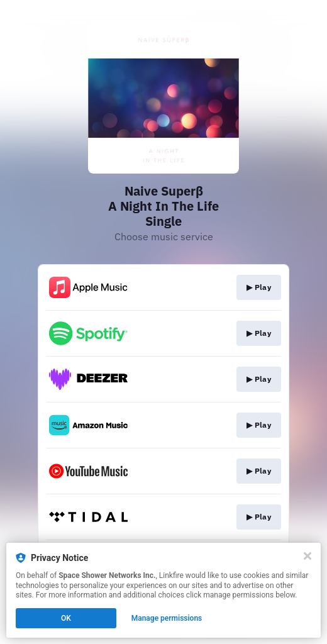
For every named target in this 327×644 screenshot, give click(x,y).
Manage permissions (167, 618)
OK (66, 618)
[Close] (308, 556)
